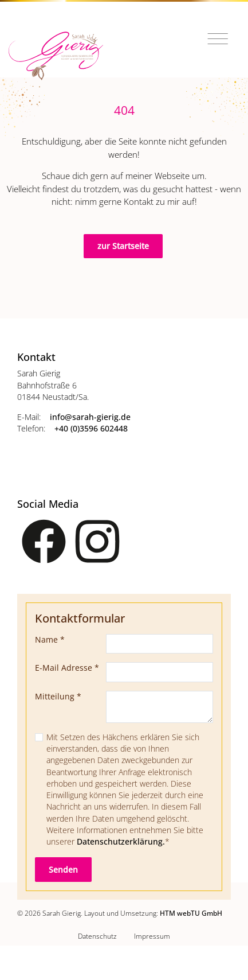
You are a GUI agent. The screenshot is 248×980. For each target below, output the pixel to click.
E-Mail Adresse (67, 668)
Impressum (152, 936)
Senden (63, 870)
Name (50, 640)
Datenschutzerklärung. (121, 842)
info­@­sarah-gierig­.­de (90, 417)
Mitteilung (58, 697)
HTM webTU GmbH (191, 913)
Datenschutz (97, 936)
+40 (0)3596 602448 (91, 429)
